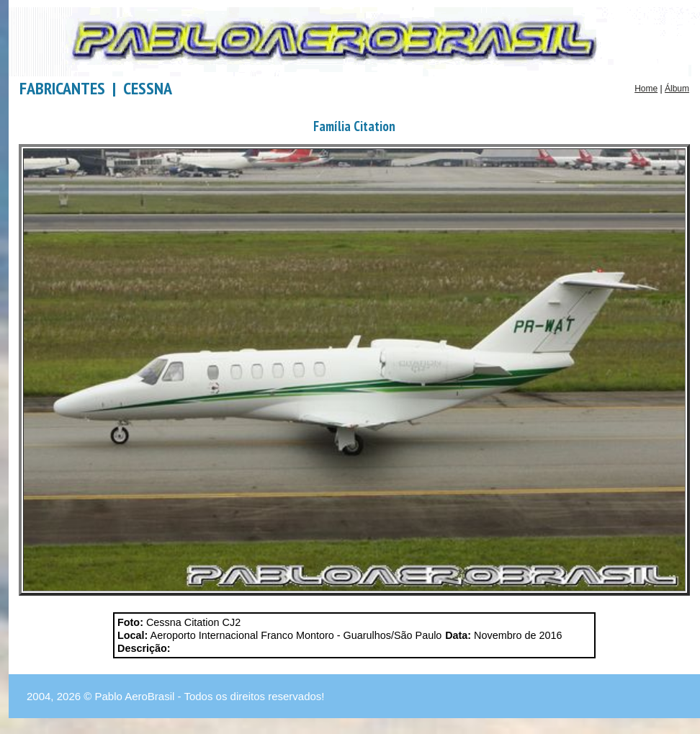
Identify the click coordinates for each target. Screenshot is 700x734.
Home (646, 89)
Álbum (677, 89)
